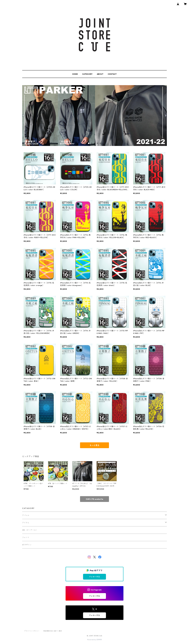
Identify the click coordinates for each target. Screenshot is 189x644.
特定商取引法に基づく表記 (53, 631)
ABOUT (100, 74)
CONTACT (112, 74)
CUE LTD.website (95, 499)
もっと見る (94, 445)
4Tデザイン (27, 545)
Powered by (95, 640)
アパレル (26, 515)
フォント (26, 537)
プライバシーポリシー (32, 631)
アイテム (26, 523)
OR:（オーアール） (30, 530)
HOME (75, 74)
